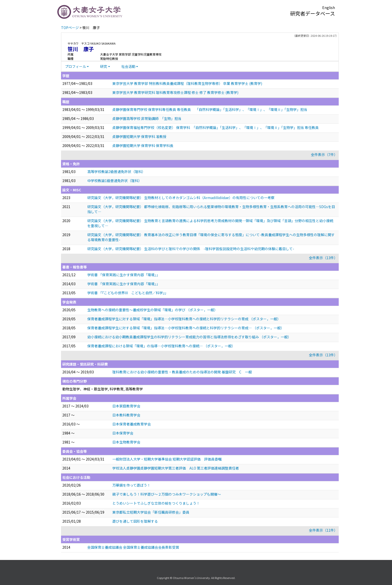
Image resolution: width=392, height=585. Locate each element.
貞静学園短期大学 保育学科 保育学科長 (143, 145)
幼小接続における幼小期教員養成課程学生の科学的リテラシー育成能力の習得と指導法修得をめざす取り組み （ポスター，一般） (189, 337)
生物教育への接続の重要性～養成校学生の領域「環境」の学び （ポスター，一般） (152, 310)
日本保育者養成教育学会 (132, 424)
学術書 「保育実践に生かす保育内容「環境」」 (124, 275)
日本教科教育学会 (126, 415)
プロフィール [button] (76, 66)
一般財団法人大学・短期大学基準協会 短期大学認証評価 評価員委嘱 (167, 459)
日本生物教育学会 (126, 442)
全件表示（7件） (324, 155)
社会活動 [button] (128, 66)
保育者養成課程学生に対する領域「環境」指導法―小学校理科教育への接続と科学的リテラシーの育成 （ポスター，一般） (184, 319)
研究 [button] (104, 66)
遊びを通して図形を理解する (135, 521)
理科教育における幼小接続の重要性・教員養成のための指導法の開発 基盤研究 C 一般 (182, 372)
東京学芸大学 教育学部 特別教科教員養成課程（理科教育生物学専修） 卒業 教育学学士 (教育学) (187, 83)
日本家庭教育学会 (126, 406)
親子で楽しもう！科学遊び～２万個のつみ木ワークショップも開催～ (167, 494)
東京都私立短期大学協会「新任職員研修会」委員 (151, 512)
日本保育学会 (123, 433)
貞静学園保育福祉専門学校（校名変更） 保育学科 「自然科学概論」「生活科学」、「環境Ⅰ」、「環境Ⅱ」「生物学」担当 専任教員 (216, 127)
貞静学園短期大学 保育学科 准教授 (139, 136)
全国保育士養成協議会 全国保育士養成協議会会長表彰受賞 (133, 547)
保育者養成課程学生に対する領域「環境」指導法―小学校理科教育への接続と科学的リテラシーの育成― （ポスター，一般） (186, 328)
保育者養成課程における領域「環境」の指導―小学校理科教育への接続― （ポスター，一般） (161, 346)
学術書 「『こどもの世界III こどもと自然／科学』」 (128, 293)
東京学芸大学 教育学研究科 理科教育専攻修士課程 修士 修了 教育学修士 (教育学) (175, 92)
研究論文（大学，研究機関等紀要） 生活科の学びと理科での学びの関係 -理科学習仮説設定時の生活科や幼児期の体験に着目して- (191, 249)
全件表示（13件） (323, 258)
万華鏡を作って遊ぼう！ (131, 485)
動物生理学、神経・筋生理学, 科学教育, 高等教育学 (103, 389)
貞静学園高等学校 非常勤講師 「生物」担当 (147, 118)
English (329, 8)
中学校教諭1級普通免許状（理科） (115, 181)
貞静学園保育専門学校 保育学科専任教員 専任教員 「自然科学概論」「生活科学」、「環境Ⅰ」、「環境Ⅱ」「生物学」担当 (210, 109)
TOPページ (70, 28)
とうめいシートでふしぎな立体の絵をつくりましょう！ (156, 503)
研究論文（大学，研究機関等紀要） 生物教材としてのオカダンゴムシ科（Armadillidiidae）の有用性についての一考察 (181, 198)
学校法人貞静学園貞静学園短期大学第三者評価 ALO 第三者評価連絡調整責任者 (176, 468)
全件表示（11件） (323, 530)
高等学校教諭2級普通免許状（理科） (116, 172)
